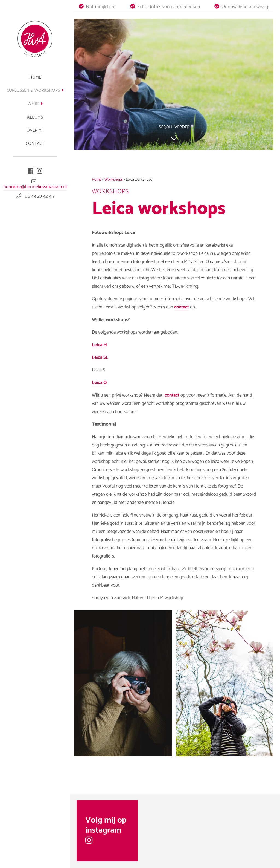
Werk (35, 103)
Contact (35, 143)
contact (182, 306)
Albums (35, 116)
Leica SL (100, 357)
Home (35, 77)
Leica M (99, 344)
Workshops (114, 179)
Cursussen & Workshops (35, 90)
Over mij (35, 130)
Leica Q (99, 382)
